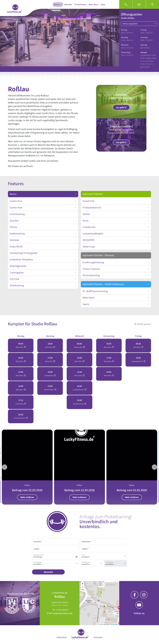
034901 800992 (62, 610)
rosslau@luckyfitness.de (63, 613)
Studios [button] (57, 4)
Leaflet (101, 624)
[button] (116, 584)
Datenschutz (62, 637)
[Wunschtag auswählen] (55, 563)
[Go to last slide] (5, 467)
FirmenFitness (80, 4)
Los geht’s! (121, 107)
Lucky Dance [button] (20, 404)
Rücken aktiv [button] (79, 347)
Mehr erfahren (27, 497)
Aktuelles (68, 4)
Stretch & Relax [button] (49, 390)
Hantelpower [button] (49, 375)
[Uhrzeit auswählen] (92, 563)
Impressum (98, 637)
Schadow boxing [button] (79, 404)
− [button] (83, 587)
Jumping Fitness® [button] (20, 418)
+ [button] (83, 584)
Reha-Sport (94, 4)
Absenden (48, 572)
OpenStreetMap (114, 624)
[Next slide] (154, 467)
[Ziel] (104, 556)
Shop (103, 4)
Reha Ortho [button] (20, 347)
